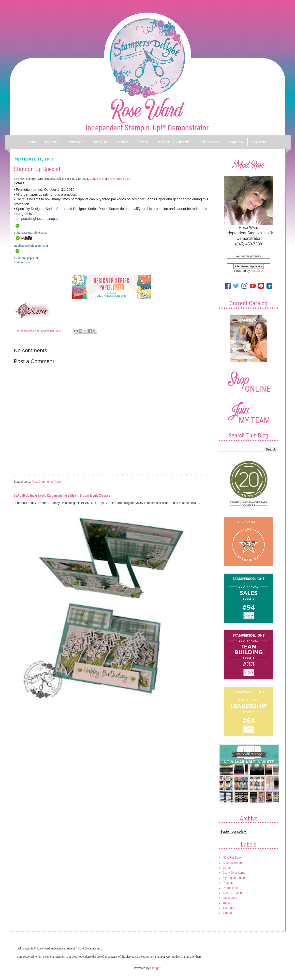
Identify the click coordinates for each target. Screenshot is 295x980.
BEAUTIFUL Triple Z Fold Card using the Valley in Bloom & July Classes (62, 496)
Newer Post (23, 475)
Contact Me (74, 142)
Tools (226, 903)
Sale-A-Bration (232, 893)
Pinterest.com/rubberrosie (30, 233)
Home (32, 142)
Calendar (163, 142)
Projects (228, 883)
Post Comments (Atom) (47, 482)
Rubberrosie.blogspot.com (31, 246)
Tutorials (228, 908)
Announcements (233, 863)
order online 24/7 (119, 179)
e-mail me (96, 179)
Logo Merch (259, 142)
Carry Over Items (234, 873)
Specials (143, 142)
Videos (227, 913)
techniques (230, 898)
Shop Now (236, 142)
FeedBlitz (257, 271)
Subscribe (184, 142)
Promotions (230, 888)
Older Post (200, 475)
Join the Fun (99, 142)
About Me (52, 142)
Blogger (155, 968)
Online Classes (210, 142)
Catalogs (122, 142)
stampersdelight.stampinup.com (38, 219)
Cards (227, 868)
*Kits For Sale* (232, 858)
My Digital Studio (234, 878)
